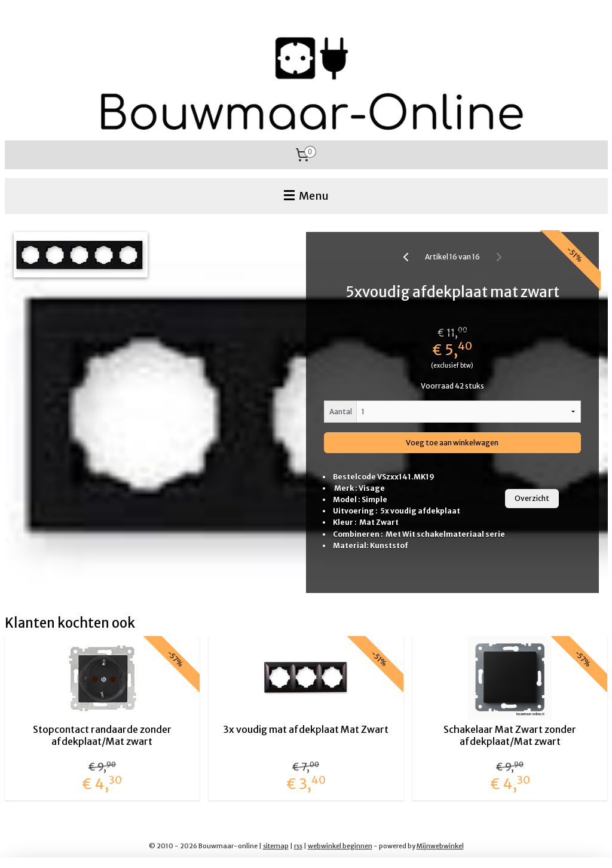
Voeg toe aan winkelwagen (452, 443)
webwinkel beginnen (340, 846)
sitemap (276, 846)
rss (298, 846)
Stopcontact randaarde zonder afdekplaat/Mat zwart (102, 735)
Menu (306, 196)
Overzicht (532, 498)
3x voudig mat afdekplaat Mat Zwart (306, 730)
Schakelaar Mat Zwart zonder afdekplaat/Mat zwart (510, 735)
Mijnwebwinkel (440, 846)
